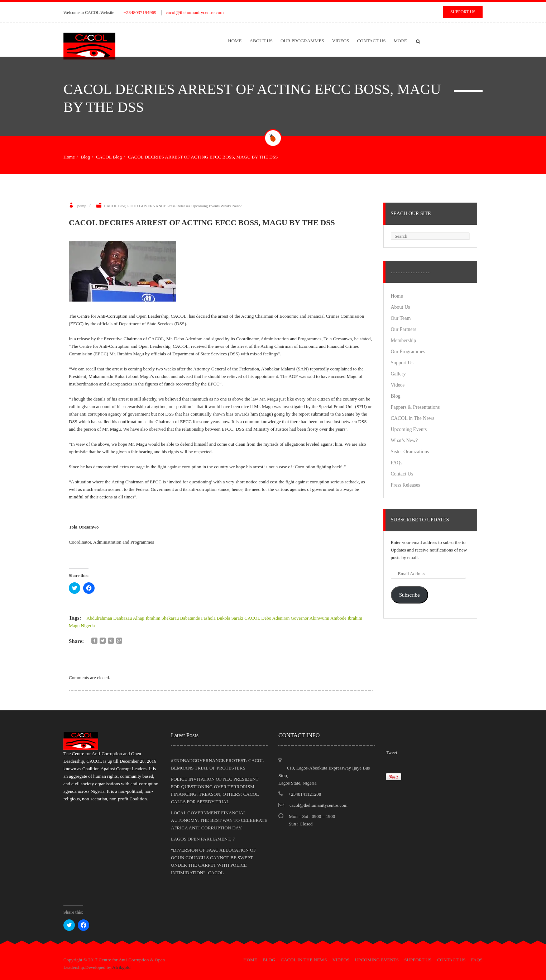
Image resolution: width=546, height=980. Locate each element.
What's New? (231, 206)
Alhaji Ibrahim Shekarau (156, 618)
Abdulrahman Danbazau (109, 618)
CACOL (252, 618)
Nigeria (88, 626)
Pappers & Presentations (415, 407)
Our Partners (404, 329)
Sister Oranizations (410, 452)
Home (235, 41)
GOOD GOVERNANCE (147, 206)
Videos (341, 41)
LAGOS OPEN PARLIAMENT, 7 (203, 839)
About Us (261, 41)
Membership (404, 340)
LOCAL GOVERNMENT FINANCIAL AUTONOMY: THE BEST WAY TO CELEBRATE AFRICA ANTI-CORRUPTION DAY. (219, 820)
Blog (85, 157)
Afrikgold (121, 967)
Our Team (401, 318)
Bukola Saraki (230, 618)
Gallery (398, 374)
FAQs (397, 463)
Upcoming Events (205, 206)
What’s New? (404, 441)
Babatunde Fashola (198, 618)
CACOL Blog (109, 157)
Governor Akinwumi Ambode (318, 618)
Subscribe (409, 595)
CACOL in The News (413, 418)
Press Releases (179, 206)
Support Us (463, 12)
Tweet (392, 752)
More (400, 41)
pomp (82, 206)
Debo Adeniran (275, 618)
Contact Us (371, 41)
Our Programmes (302, 41)
